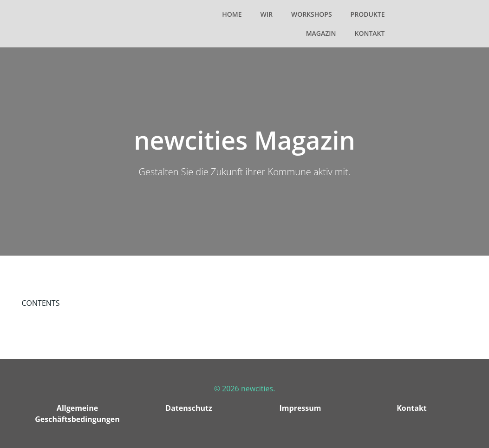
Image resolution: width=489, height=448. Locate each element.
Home (232, 14)
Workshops (312, 14)
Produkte (368, 14)
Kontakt (370, 33)
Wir (266, 14)
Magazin (321, 33)
